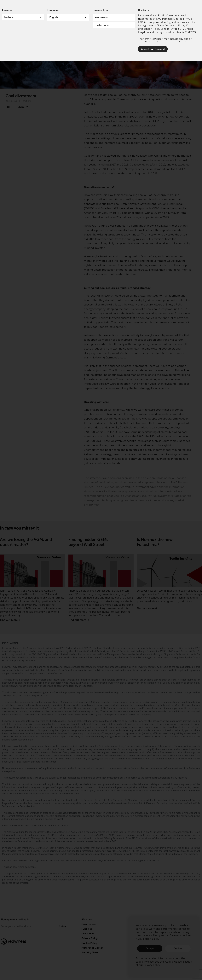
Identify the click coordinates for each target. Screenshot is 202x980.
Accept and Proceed (153, 49)
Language (53, 10)
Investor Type (101, 10)
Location (7, 10)
